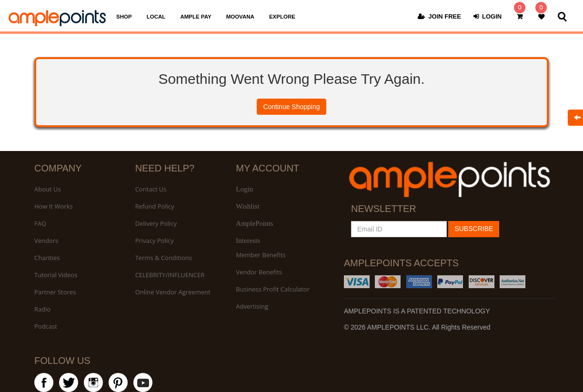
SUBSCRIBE (474, 229)
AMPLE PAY (196, 17)
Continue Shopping (291, 107)
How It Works (54, 206)
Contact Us (151, 189)
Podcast (46, 326)
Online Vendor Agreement (173, 292)
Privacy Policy (155, 241)
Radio (42, 309)
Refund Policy (155, 206)
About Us (48, 189)
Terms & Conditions (164, 258)
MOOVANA (240, 17)
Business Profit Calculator (273, 289)
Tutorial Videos (56, 275)
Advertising (252, 306)
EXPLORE (282, 17)
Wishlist (247, 206)
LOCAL (156, 17)
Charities (47, 258)
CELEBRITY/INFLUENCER (170, 275)
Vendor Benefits (259, 272)
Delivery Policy (156, 223)
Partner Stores (55, 292)
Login (244, 189)
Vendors (46, 241)
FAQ (40, 223)
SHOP (124, 17)
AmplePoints (254, 223)
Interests (248, 241)
